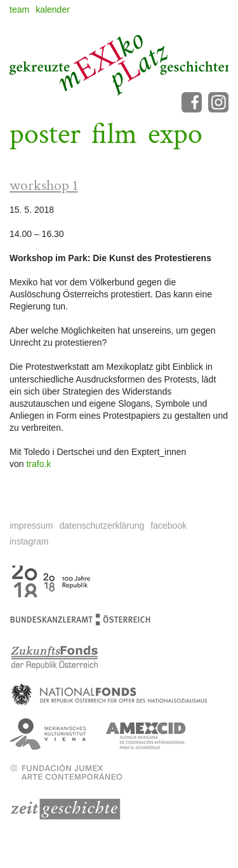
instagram (29, 541)
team (19, 10)
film (114, 134)
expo (175, 134)
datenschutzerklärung (102, 526)
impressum (31, 526)
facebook (169, 526)
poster (45, 134)
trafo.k (38, 464)
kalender (53, 10)
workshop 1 (44, 185)
